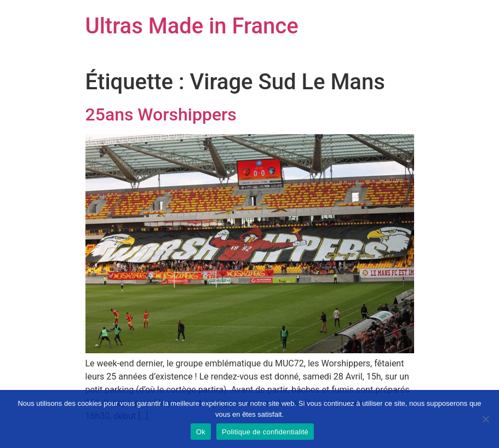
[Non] (485, 419)
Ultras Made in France (192, 26)
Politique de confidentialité (265, 432)
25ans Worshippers (161, 114)
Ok (201, 432)
